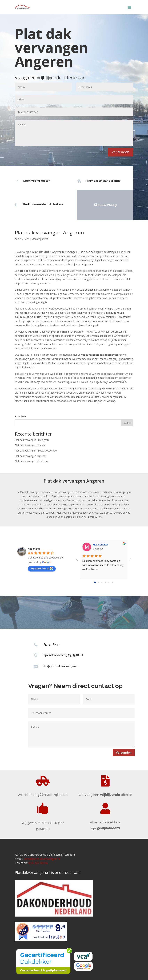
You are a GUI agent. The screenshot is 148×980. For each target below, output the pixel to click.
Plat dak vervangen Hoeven (30, 445)
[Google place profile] (34, 549)
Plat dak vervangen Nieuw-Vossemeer (36, 451)
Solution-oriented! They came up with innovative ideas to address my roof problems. (103, 565)
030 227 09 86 (38, 863)
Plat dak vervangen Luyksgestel (32, 440)
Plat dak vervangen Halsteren (31, 461)
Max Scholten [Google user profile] (101, 545)
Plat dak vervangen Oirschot (31, 456)
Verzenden (121, 152)
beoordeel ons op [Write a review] (42, 569)
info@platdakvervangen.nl (61, 666)
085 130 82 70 (51, 644)
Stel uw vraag (93, 205)
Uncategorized (40, 239)
